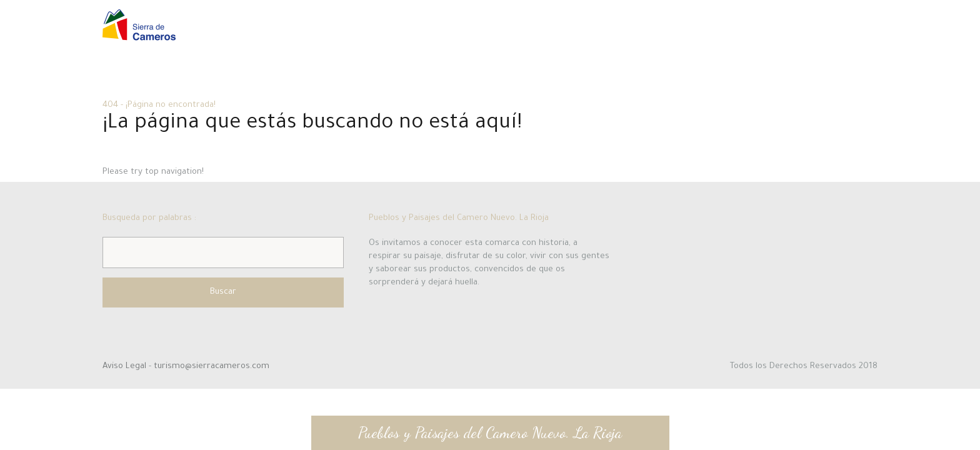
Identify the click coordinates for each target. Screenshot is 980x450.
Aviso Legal (126, 367)
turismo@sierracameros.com (212, 367)
